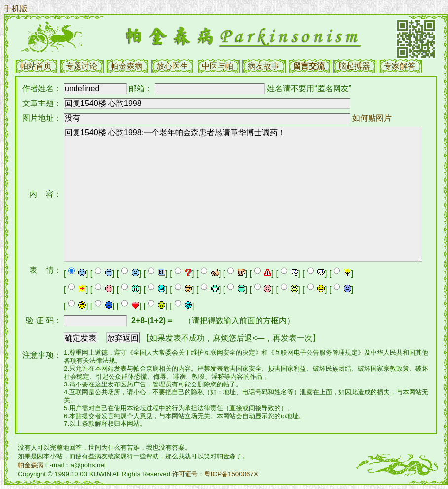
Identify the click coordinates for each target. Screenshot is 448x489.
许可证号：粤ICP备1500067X (215, 474)
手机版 (16, 9)
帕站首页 (36, 66)
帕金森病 (127, 66)
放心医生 (172, 66)
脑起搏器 (354, 66)
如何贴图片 (372, 118)
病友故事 (263, 66)
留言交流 (309, 66)
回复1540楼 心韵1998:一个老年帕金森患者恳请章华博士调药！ (243, 194)
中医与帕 (218, 66)
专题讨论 (81, 66)
